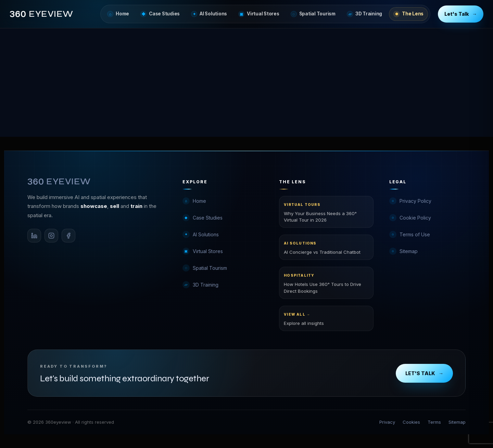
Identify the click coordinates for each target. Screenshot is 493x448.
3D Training (364, 14)
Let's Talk (461, 14)
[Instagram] (51, 236)
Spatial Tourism (313, 14)
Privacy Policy (410, 201)
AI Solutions (209, 14)
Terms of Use (410, 234)
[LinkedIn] (34, 236)
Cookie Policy (410, 218)
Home (118, 14)
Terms (434, 422)
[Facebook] (68, 236)
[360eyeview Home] (41, 14)
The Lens (408, 14)
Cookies (411, 422)
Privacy (387, 422)
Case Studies (160, 14)
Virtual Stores (259, 14)
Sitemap (403, 251)
